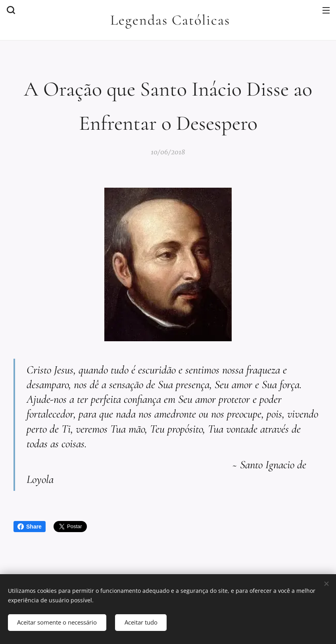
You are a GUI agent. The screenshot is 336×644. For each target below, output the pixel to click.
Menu (326, 10)
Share (30, 527)
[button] (10, 10)
